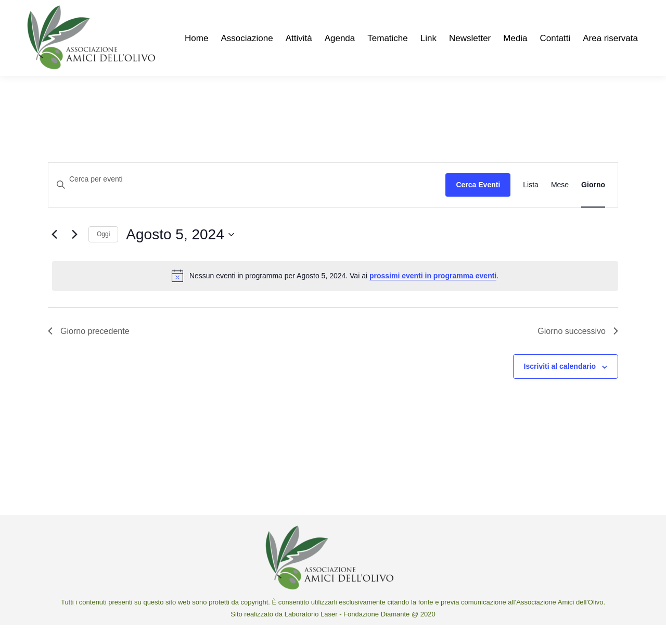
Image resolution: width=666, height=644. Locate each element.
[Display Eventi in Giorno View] (593, 204)
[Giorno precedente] (54, 253)
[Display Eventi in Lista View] (531, 204)
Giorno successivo (578, 350)
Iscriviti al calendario (560, 385)
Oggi (103, 253)
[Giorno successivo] (74, 253)
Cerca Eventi (478, 203)
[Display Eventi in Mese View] (560, 204)
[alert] (335, 294)
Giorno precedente (89, 350)
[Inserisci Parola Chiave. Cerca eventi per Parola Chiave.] (247, 198)
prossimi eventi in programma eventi (433, 294)
